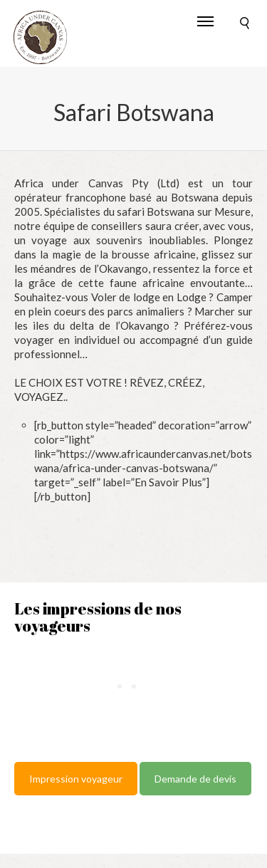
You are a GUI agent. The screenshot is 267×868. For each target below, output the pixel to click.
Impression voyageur (76, 779)
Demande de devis (195, 779)
